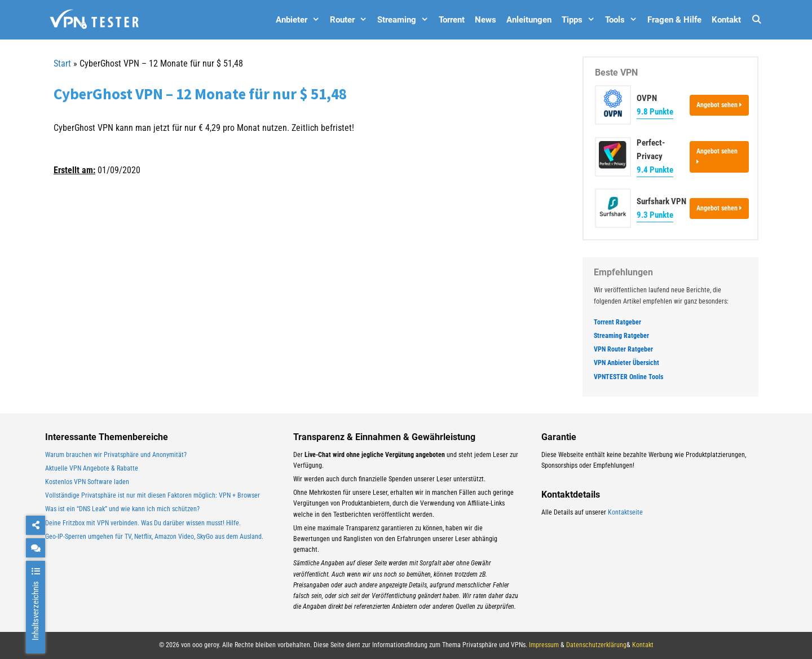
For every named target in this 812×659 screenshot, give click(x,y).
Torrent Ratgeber (617, 322)
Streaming (405, 20)
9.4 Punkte (655, 170)
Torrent (452, 20)
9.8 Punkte (655, 112)
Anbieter (300, 20)
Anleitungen (529, 20)
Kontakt (726, 20)
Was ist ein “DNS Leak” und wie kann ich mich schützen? (122, 509)
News (486, 20)
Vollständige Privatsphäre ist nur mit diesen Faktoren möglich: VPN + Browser (153, 495)
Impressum (544, 645)
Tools (624, 20)
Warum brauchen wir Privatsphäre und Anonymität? (116, 455)
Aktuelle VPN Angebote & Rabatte (92, 468)
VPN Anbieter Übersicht (626, 363)
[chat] (36, 548)
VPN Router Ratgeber (623, 349)
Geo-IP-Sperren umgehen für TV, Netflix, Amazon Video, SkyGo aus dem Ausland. (154, 537)
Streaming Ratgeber (621, 336)
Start (62, 63)
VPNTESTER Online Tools (628, 377)
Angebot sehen (719, 105)
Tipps (581, 20)
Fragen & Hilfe (674, 20)
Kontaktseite (625, 512)
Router (351, 20)
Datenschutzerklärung (596, 645)
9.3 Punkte (655, 215)
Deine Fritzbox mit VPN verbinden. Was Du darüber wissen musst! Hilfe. (143, 523)
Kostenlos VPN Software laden (87, 482)
